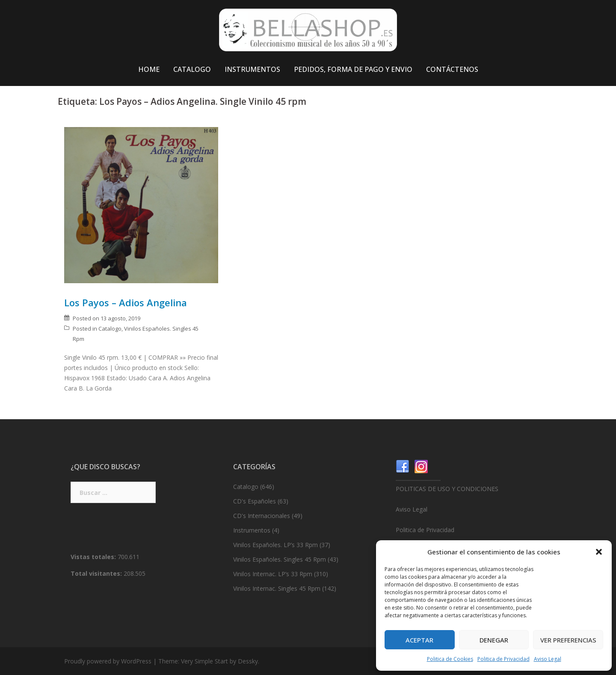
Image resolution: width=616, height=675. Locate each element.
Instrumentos (252, 530)
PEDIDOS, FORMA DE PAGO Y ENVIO (353, 69)
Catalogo (110, 329)
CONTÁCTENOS (452, 69)
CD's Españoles (255, 501)
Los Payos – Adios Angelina (126, 302)
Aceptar (419, 640)
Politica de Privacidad (503, 659)
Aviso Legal (548, 659)
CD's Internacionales (262, 516)
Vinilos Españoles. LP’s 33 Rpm (275, 545)
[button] (599, 552)
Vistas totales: (94, 557)
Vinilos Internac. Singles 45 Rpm (277, 588)
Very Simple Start (204, 661)
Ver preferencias (568, 640)
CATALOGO (192, 69)
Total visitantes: (97, 573)
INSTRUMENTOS (252, 69)
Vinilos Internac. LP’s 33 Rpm (273, 574)
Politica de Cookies (450, 659)
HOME (149, 69)
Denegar (494, 640)
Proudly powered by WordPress (108, 661)
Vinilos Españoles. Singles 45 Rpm (280, 559)
